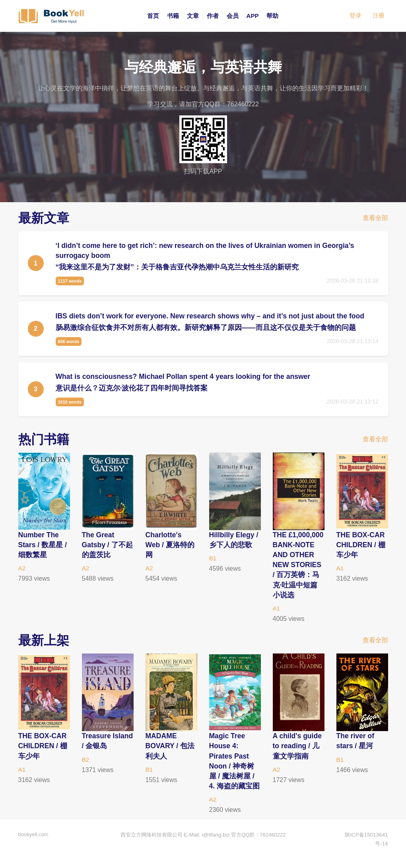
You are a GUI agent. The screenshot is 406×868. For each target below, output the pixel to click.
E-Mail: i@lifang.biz (207, 844)
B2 (86, 769)
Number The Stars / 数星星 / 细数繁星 (43, 545)
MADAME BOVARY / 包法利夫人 (171, 756)
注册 (379, 16)
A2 (22, 568)
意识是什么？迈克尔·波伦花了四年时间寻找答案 (132, 388)
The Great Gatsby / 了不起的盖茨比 (104, 545)
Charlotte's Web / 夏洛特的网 (170, 545)
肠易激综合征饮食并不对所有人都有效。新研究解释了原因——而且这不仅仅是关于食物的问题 (206, 328)
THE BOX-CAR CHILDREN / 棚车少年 (361, 545)
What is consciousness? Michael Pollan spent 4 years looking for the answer (186, 376)
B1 (213, 558)
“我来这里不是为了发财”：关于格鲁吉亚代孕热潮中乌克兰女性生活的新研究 (177, 267)
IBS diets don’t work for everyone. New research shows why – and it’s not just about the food (214, 316)
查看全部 (375, 218)
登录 (355, 16)
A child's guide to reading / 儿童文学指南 (298, 756)
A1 (277, 618)
